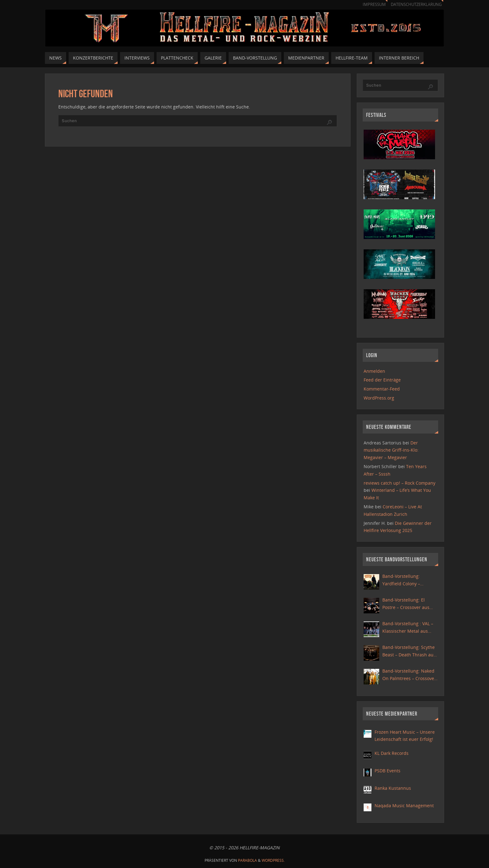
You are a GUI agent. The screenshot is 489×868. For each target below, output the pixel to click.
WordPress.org (379, 398)
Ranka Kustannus (393, 788)
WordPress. (273, 860)
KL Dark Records (392, 753)
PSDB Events (387, 771)
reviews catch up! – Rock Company (399, 483)
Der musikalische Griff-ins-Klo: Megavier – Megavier (391, 450)
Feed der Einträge (382, 380)
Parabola (247, 860)
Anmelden (374, 371)
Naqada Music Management (404, 806)
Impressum (374, 5)
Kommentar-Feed (382, 389)
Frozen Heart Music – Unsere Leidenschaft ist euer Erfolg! (405, 736)
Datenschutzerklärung (416, 5)
